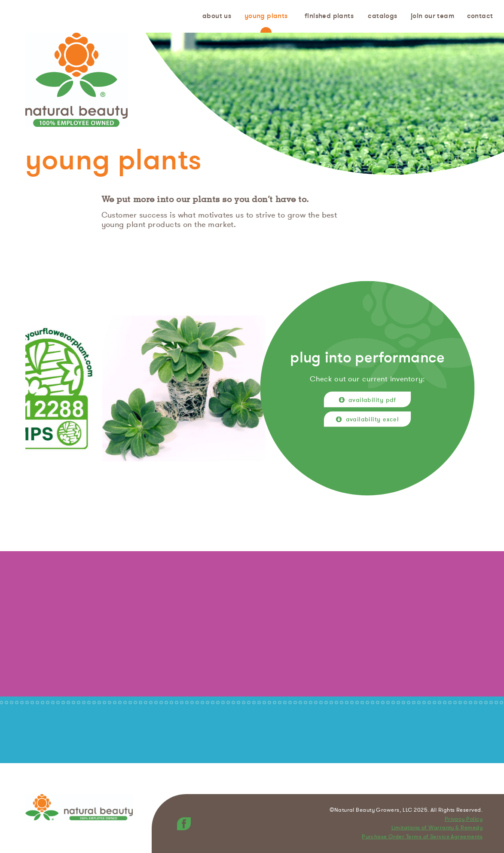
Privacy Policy (464, 819)
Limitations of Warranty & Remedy (437, 828)
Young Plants (266, 16)
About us (217, 16)
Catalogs (382, 16)
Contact (480, 16)
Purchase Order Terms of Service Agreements (422, 837)
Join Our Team (432, 16)
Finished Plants (329, 16)
